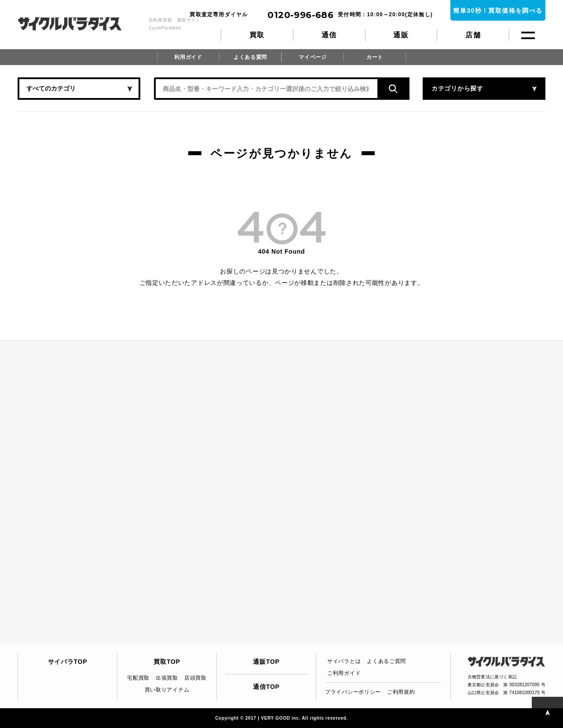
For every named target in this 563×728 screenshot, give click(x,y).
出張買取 (167, 678)
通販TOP (266, 662)
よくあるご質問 (386, 661)
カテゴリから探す (457, 88)
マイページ (313, 57)
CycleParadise (79, 24)
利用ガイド (188, 57)
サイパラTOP (68, 662)
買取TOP (167, 662)
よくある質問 (250, 57)
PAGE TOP (547, 712)
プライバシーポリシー (353, 692)
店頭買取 (196, 678)
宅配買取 (138, 678)
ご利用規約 (401, 692)
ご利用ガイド (344, 673)
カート (375, 57)
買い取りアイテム (167, 690)
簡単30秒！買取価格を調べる (498, 11)
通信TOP (266, 687)
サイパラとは (344, 661)
